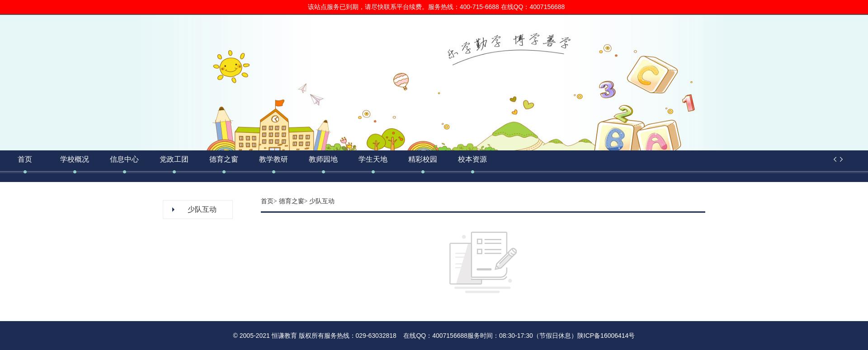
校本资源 (472, 159)
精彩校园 (423, 159)
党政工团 (174, 159)
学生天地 (373, 159)
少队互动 (202, 209)
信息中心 (124, 159)
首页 (25, 159)
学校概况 (75, 159)
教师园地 (323, 159)
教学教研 (274, 159)
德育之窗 (224, 159)
